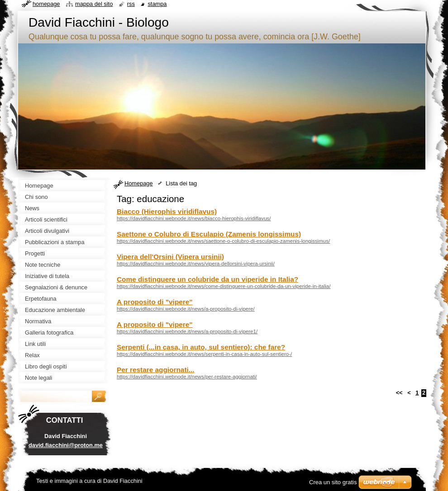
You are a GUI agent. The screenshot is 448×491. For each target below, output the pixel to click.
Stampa (157, 4)
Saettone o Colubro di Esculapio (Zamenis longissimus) (209, 234)
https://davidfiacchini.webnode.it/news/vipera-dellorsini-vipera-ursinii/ (196, 264)
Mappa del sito (94, 4)
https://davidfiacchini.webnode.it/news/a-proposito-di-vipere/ (186, 309)
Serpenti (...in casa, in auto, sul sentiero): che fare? (201, 347)
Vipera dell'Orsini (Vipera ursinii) (170, 257)
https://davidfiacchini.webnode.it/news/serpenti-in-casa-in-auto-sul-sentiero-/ (204, 354)
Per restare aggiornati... (156, 370)
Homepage (139, 183)
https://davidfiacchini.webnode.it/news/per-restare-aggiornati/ (187, 377)
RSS (131, 4)
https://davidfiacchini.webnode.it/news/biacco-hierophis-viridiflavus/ (194, 218)
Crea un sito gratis (333, 482)
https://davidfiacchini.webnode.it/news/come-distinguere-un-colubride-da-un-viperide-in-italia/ (224, 286)
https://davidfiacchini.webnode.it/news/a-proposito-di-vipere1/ (187, 331)
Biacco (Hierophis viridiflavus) (167, 211)
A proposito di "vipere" (155, 302)
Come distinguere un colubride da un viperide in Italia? (207, 279)
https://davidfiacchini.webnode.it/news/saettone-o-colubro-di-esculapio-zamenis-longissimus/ (223, 241)
